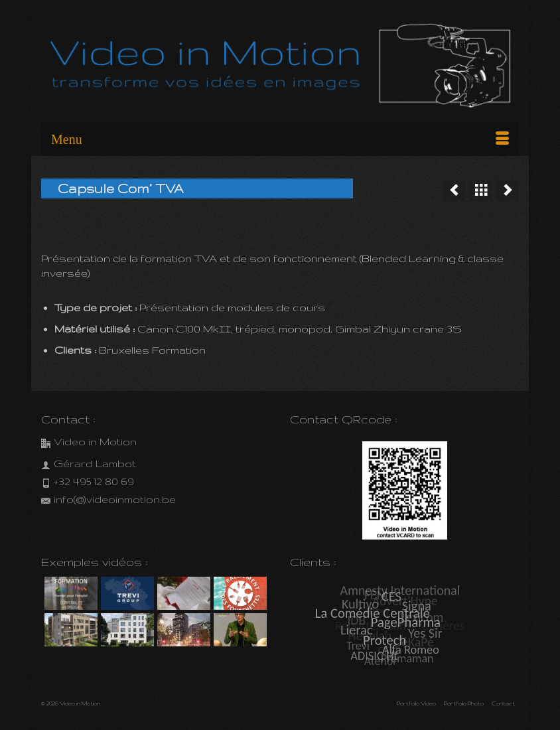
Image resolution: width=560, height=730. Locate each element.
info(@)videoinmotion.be (108, 499)
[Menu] (280, 139)
